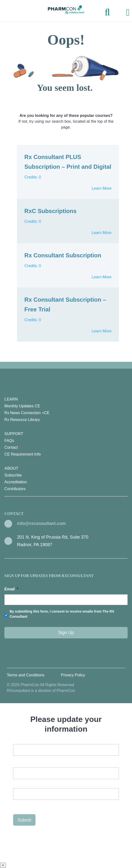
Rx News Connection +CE (27, 413)
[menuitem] (66, 406)
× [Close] (3, 865)
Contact (11, 447)
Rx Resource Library (22, 420)
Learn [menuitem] (66, 410)
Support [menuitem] (66, 445)
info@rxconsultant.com (41, 523)
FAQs (9, 441)
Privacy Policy (73, 675)
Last (17, 804)
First (17, 783)
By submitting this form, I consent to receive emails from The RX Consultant (62, 614)
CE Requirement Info (22, 454)
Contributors (15, 489)
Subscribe (13, 475)
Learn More (102, 188)
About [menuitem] (66, 479)
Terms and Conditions (26, 675)
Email (11, 589)
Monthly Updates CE (22, 406)
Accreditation (16, 482)
